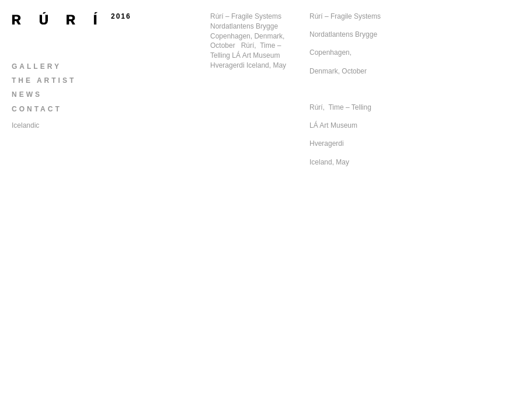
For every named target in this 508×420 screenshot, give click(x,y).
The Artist (44, 80)
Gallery (36, 66)
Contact (37, 109)
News (27, 94)
